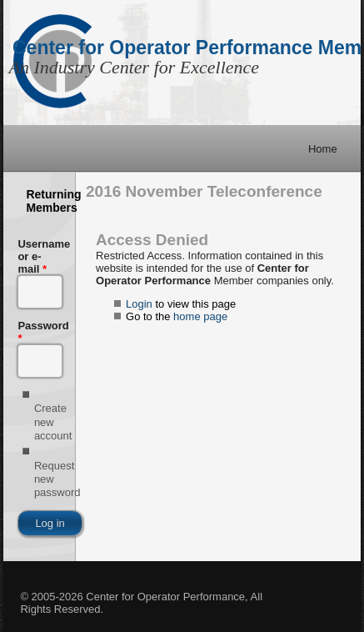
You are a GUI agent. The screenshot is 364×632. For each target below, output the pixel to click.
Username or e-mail (39, 256)
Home (323, 149)
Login (139, 304)
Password (39, 332)
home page (200, 316)
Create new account (53, 422)
